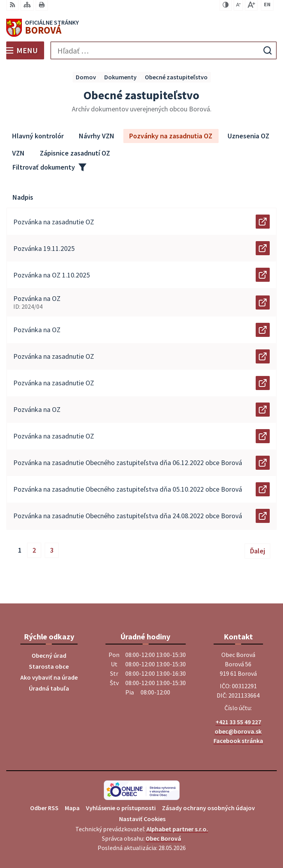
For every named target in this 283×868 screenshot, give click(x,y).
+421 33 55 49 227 (238, 722)
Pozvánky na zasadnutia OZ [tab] (171, 136)
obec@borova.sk (238, 731)
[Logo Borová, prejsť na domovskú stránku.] (141, 28)
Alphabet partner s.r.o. (177, 829)
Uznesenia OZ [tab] (248, 136)
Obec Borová (163, 838)
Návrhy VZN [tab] (97, 136)
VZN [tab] (18, 153)
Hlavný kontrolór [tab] (38, 136)
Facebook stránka (238, 741)
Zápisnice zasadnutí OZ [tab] (75, 153)
